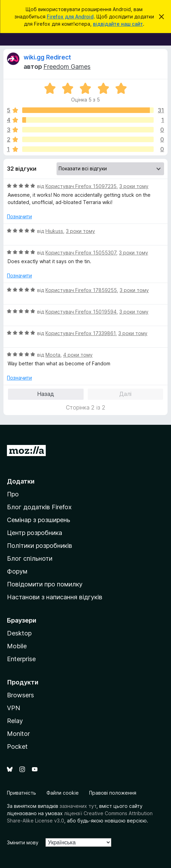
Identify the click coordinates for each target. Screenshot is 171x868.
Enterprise (21, 659)
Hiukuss (54, 231)
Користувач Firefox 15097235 (81, 186)
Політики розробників (40, 546)
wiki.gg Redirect (47, 57)
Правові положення (113, 793)
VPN (14, 708)
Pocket (17, 747)
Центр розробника (35, 533)
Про (13, 494)
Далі (125, 394)
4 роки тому (78, 355)
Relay (15, 721)
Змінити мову (23, 842)
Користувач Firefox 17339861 (80, 333)
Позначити (19, 216)
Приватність (22, 793)
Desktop (19, 633)
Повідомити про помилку (45, 584)
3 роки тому (134, 186)
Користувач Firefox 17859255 (81, 290)
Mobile (17, 646)
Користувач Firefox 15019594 (81, 312)
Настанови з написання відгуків (55, 597)
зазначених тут (78, 806)
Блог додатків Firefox (39, 507)
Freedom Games (67, 67)
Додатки (21, 481)
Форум (17, 571)
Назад (46, 394)
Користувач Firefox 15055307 (81, 253)
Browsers (20, 695)
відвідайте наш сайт (118, 24)
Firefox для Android (70, 17)
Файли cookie (63, 793)
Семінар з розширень (39, 520)
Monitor (18, 734)
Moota (53, 355)
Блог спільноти (30, 558)
